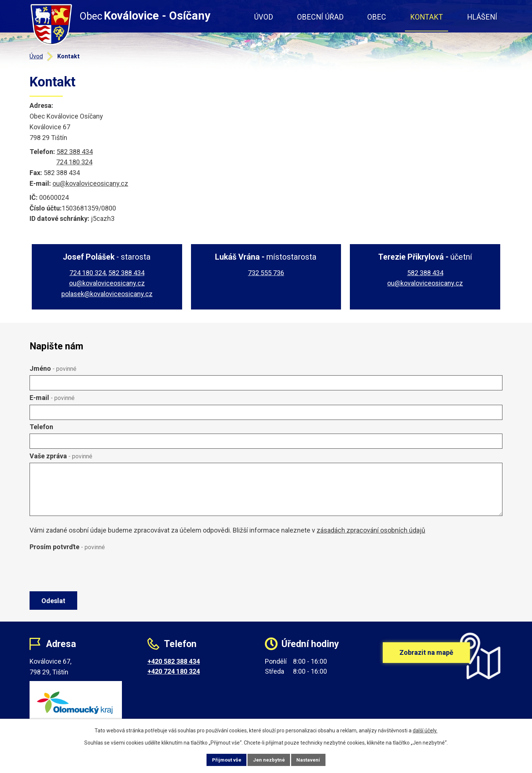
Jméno (53, 368)
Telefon (41, 427)
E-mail (52, 398)
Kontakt (427, 17)
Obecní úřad (320, 17)
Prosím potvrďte (67, 547)
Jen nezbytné (269, 759)
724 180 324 (74, 162)
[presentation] (86, 572)
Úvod (264, 17)
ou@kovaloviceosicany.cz (90, 183)
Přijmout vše (221, 759)
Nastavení (314, 759)
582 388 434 (75, 152)
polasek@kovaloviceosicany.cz (107, 294)
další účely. (425, 730)
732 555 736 (266, 273)
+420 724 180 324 (174, 674)
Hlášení (482, 17)
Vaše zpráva (61, 456)
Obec (377, 17)
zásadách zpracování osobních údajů (371, 530)
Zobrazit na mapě (426, 661)
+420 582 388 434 (174, 664)
